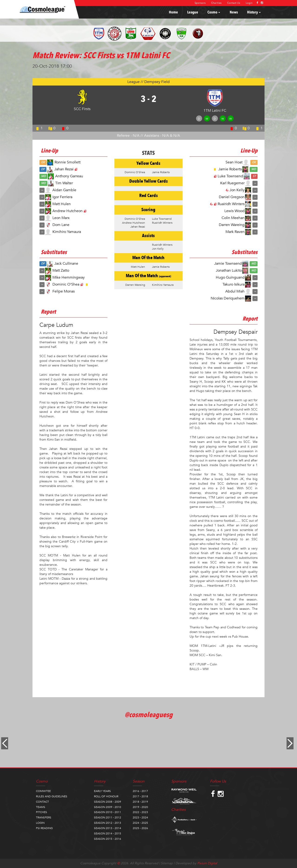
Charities (216, 3)
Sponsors (200, 3)
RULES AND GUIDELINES (52, 796)
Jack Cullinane (66, 264)
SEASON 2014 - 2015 (108, 833)
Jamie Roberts (230, 169)
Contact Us (234, 3)
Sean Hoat (234, 162)
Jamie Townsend (228, 264)
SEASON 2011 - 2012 (108, 817)
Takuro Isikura (234, 284)
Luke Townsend (230, 176)
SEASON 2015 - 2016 (108, 839)
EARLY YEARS (102, 791)
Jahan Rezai (64, 169)
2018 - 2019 (140, 802)
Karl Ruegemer (232, 183)
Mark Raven (235, 232)
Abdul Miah (235, 291)
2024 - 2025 (140, 823)
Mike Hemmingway (69, 277)
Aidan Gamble (64, 190)
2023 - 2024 (140, 817)
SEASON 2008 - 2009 (108, 802)
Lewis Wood (234, 211)
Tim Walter (64, 183)
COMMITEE (43, 791)
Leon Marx (61, 218)
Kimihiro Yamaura (67, 232)
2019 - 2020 (140, 807)
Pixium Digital (207, 863)
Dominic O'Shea (66, 284)
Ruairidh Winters (231, 204)
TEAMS (41, 807)
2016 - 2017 (140, 791)
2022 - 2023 (140, 812)
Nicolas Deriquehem (228, 298)
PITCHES (42, 812)
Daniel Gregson (232, 197)
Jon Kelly (237, 190)
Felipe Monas (64, 291)
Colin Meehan (233, 218)
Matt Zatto (61, 270)
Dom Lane (61, 225)
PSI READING (44, 828)
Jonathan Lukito (229, 270)
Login (249, 3)
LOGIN (40, 823)
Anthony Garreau (69, 176)
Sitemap (167, 863)
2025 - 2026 (140, 828)
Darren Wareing (232, 225)
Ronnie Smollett (68, 162)
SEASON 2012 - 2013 (108, 823)
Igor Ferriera (62, 197)
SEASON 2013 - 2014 (108, 828)
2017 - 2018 (140, 796)
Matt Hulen (62, 204)
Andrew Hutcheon (68, 211)
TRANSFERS (44, 817)
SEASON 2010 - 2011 (108, 812)
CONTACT (42, 802)
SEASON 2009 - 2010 (108, 807)
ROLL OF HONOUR (106, 796)
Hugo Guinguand (230, 277)
